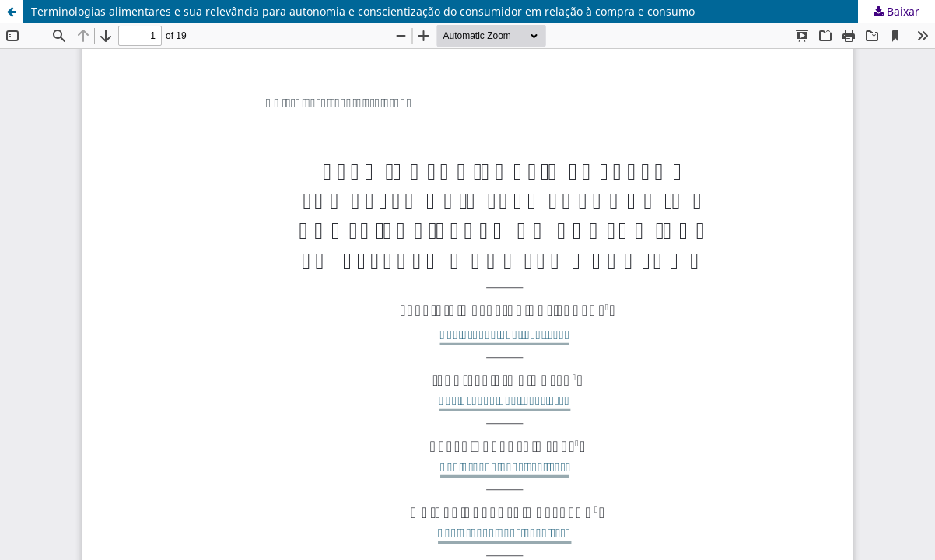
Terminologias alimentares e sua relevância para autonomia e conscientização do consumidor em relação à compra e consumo (363, 11)
